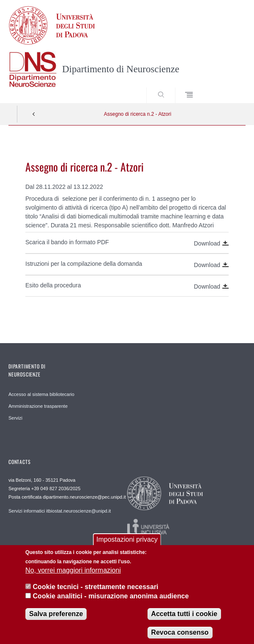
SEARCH (227, 87)
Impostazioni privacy (127, 545)
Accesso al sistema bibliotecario (41, 394)
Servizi (15, 418)
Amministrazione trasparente (38, 406)
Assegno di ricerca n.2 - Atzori (138, 114)
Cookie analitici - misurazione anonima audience (111, 602)
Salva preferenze (56, 620)
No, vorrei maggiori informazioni (73, 577)
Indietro (34, 114)
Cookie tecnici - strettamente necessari (96, 593)
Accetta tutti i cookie (184, 620)
